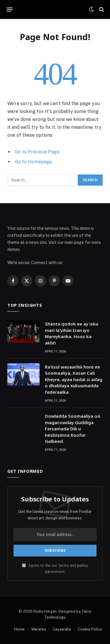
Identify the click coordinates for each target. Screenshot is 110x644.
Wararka (39, 629)
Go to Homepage (33, 162)
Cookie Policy (90, 629)
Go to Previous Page (37, 152)
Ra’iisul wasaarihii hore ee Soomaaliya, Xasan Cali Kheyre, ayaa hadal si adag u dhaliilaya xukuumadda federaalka (74, 379)
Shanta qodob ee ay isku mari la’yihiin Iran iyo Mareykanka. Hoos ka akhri (72, 333)
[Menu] (10, 9)
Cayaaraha (62, 629)
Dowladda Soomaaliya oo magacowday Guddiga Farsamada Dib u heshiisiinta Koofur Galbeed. (73, 429)
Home (19, 629)
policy (83, 565)
